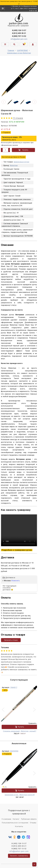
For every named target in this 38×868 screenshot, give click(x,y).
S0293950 (14, 751)
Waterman (14, 165)
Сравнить (31, 723)
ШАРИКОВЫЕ (22, 50)
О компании (6, 819)
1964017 (14, 687)
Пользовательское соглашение (15, 823)
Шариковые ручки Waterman (19, 53)
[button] (4, 102)
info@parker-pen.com (19, 39)
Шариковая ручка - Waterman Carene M (20, 795)
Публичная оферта (29, 819)
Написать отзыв (11, 640)
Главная (11, 50)
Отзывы (33, 823)
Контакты (19, 826)
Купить (23, 150)
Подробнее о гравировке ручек (17, 550)
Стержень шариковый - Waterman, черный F (20, 731)
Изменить (16, 581)
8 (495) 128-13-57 (19, 30)
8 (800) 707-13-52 (19, 36)
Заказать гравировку (19, 856)
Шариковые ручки (21, 162)
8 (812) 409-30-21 (19, 33)
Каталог (16, 819)
